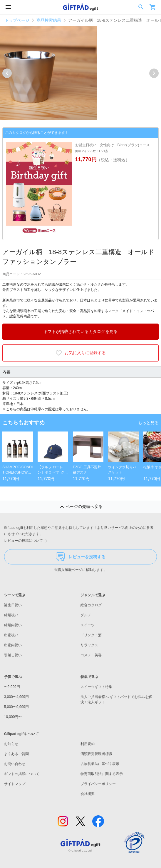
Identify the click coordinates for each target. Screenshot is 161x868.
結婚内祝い (13, 625)
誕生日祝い (13, 605)
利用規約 (88, 744)
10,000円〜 (13, 717)
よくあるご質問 (16, 754)
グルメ (86, 615)
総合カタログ (91, 605)
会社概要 (88, 794)
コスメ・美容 (91, 655)
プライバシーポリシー (98, 784)
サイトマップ (15, 784)
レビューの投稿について (27, 541)
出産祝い (11, 635)
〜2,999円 (12, 687)
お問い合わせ (15, 764)
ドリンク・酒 (91, 635)
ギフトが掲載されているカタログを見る (80, 331)
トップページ (17, 20)
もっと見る (148, 423)
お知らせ (11, 744)
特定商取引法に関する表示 (102, 774)
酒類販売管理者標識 (96, 754)
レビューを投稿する (81, 557)
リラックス (89, 645)
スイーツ (88, 625)
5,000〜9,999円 (16, 707)
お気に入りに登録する (80, 353)
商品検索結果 (49, 20)
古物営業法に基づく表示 (100, 764)
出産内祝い (13, 645)
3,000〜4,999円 (16, 697)
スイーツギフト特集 (96, 687)
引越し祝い (13, 655)
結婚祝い (11, 615)
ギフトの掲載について (22, 774)
